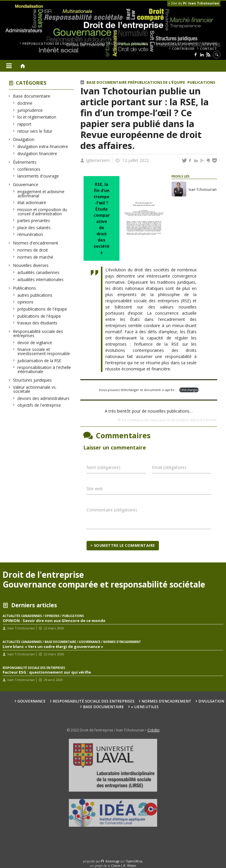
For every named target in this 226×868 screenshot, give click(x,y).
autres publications (35, 295)
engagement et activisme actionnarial (41, 194)
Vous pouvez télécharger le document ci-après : (138, 390)
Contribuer (183, 49)
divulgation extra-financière (43, 146)
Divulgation (24, 139)
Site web (95, 489)
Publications (25, 288)
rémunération (30, 234)
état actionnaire (32, 202)
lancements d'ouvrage (38, 176)
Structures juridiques (33, 380)
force (113, 861)
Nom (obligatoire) (103, 467)
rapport (24, 124)
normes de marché (35, 257)
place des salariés (34, 228)
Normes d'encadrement (36, 243)
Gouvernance (26, 184)
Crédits (153, 730)
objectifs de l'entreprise (39, 405)
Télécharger (189, 390)
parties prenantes (34, 220)
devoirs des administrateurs (44, 398)
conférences (29, 169)
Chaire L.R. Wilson (124, 866)
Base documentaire (32, 96)
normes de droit (33, 250)
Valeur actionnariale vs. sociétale (35, 389)
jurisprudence (30, 110)
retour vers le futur (35, 131)
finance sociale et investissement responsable (44, 351)
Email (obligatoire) (169, 467)
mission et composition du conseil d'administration (42, 212)
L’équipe (210, 44)
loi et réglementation (37, 117)
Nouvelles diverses (31, 265)
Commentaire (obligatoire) (112, 510)
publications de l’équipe (103, 44)
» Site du (194, 3)
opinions (139, 44)
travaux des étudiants (175, 44)
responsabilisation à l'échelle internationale (44, 369)
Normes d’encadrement (166, 701)
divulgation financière (37, 154)
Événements (25, 162)
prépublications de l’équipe (48, 44)
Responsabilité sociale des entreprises (38, 333)
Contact (208, 49)
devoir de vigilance (35, 343)
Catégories (31, 83)
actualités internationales (41, 279)
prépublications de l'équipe (42, 309)
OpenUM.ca (134, 861)
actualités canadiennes (39, 272)
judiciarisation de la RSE (39, 361)
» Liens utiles (145, 707)
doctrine (25, 103)
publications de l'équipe (39, 316)
